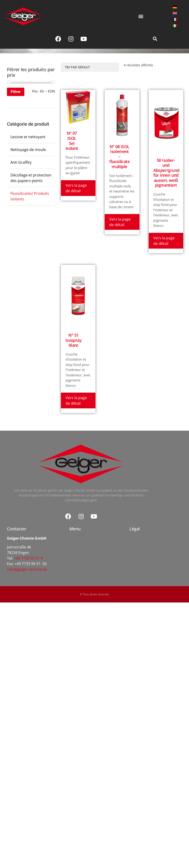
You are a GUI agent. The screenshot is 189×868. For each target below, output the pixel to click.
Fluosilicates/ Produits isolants (30, 196)
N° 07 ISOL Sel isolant (72, 141)
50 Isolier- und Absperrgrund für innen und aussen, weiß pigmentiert (166, 173)
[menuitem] (175, 7)
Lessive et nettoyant (28, 137)
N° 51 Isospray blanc (74, 340)
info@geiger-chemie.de (27, 569)
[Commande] (90, 67)
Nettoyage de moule (28, 150)
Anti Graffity (21, 162)
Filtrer (16, 92)
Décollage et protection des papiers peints (31, 178)
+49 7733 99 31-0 (28, 558)
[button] (141, 16)
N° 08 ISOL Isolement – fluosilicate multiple (119, 157)
